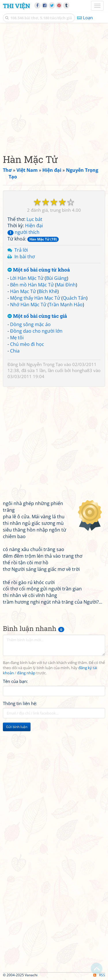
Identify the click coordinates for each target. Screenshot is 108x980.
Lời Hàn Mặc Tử (27, 278)
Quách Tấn (74, 298)
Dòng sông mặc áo (30, 324)
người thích (23, 232)
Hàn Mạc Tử (23, 291)
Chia (15, 351)
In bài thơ (25, 257)
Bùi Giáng (56, 278)
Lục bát (34, 219)
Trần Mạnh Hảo (66, 305)
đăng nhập (26, 673)
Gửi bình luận (17, 727)
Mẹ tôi (17, 338)
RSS (99, 975)
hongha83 (82, 370)
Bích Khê (48, 291)
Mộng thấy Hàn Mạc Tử (35, 298)
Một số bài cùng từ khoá (39, 270)
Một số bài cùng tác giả (37, 316)
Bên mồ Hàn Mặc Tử (32, 285)
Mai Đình (66, 285)
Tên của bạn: (15, 681)
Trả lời (21, 250)
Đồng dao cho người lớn (36, 331)
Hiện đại (34, 226)
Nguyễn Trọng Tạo (45, 364)
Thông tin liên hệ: (20, 703)
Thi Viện (16, 6)
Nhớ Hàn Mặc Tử (28, 305)
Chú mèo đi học (27, 344)
